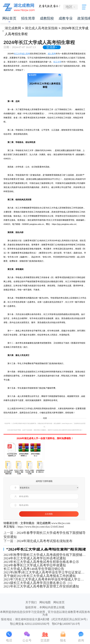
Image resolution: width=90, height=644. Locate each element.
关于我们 (31, 602)
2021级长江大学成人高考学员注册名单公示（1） (39, 583)
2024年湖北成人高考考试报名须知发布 (45, 541)
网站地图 (45, 602)
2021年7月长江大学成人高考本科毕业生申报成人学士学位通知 (45, 579)
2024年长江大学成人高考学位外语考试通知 (35, 558)
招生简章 (28, 18)
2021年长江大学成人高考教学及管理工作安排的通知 (41, 586)
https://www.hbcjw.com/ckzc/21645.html (41, 527)
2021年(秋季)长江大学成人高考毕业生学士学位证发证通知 (45, 572)
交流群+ (52, 47)
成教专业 (66, 18)
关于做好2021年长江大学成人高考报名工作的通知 (40, 576)
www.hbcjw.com (61, 523)
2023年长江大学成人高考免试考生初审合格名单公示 (41, 562)
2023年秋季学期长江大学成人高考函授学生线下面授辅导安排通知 (45, 555)
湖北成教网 (13, 28)
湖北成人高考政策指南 (41, 28)
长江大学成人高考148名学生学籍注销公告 (34, 569)
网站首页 (9, 18)
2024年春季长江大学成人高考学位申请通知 (35, 565)
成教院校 (47, 18)
